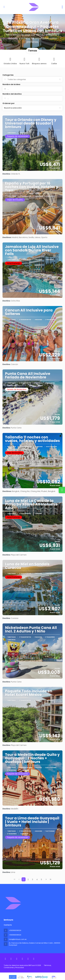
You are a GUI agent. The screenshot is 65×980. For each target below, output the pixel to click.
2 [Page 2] (28, 879)
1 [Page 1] (24, 879)
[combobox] (32, 98)
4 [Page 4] (37, 879)
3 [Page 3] (32, 879)
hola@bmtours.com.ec (18, 939)
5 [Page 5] (41, 879)
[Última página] (51, 879)
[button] (32, 108)
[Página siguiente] (46, 879)
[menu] (62, 7)
